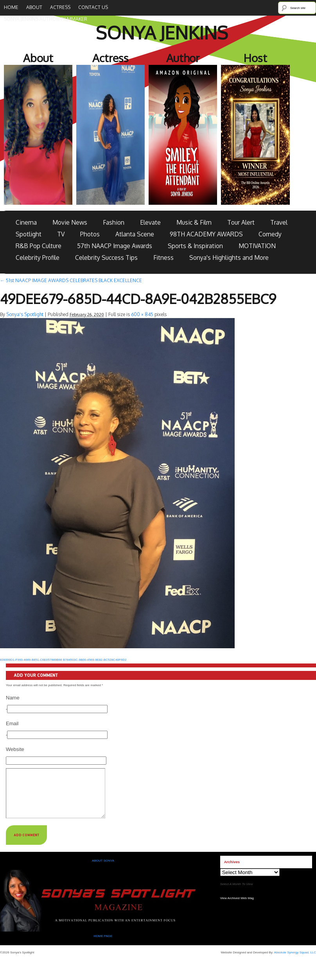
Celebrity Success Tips (106, 258)
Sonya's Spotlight (25, 314)
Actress (60, 7)
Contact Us (93, 7)
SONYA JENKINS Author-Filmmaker (46, 19)
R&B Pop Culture (39, 246)
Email (12, 723)
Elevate (150, 222)
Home (11, 7)
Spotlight (29, 234)
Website (15, 749)
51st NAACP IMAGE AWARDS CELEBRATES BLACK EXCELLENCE (71, 280)
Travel (279, 222)
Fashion (114, 222)
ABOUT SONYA (103, 870)
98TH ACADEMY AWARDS (206, 234)
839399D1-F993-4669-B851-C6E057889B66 (31, 660)
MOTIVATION (257, 246)
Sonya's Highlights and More (229, 258)
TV (61, 234)
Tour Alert (241, 222)
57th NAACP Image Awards (115, 246)
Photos (90, 234)
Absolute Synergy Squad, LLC (295, 962)
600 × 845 (142, 314)
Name (13, 698)
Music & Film (194, 222)
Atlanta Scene (135, 234)
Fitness (163, 258)
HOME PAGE (103, 945)
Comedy (270, 234)
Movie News (70, 222)
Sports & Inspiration (195, 246)
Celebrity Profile (38, 258)
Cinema (26, 222)
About (34, 7)
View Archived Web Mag (237, 908)
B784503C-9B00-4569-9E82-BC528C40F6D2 (95, 660)
